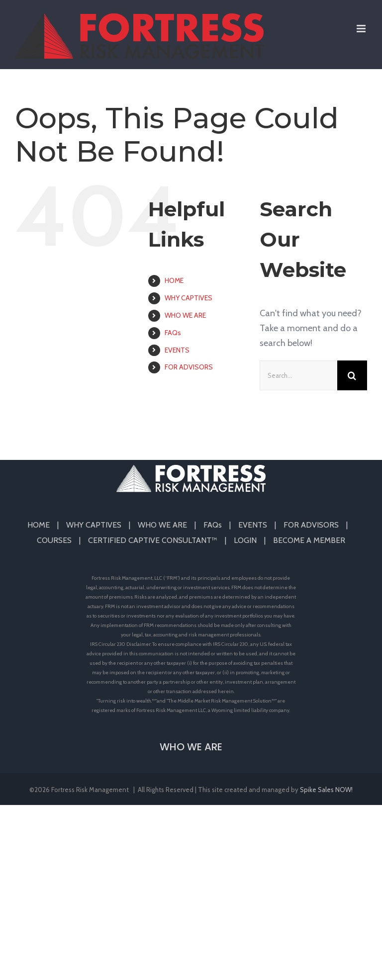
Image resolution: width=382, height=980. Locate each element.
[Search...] (298, 375)
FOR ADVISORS (189, 367)
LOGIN (245, 540)
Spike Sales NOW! (326, 790)
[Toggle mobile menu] (362, 29)
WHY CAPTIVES (189, 298)
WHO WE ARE (185, 315)
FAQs (173, 333)
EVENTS (177, 350)
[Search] (352, 375)
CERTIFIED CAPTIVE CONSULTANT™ (153, 540)
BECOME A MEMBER (309, 540)
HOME (174, 280)
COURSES (54, 540)
